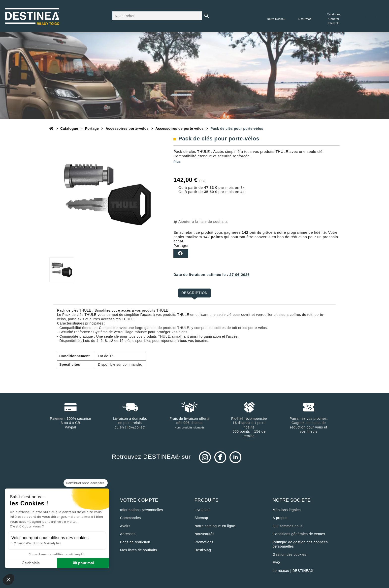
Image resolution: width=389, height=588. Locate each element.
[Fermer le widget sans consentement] (86, 483)
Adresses (128, 534)
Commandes (130, 518)
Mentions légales (287, 510)
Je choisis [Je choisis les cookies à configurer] (31, 563)
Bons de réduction (135, 542)
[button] (8, 580)
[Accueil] (51, 129)
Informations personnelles (142, 510)
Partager (181, 253)
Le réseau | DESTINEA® (293, 571)
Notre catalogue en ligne (215, 526)
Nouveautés (204, 534)
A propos (280, 518)
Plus (177, 162)
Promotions (204, 542)
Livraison (202, 510)
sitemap (201, 518)
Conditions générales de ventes (299, 534)
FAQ (276, 562)
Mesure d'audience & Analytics (38, 543)
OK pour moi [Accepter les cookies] (83, 563)
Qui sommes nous (288, 526)
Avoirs (125, 526)
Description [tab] (195, 293)
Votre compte (139, 500)
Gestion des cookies (290, 555)
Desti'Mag (203, 550)
